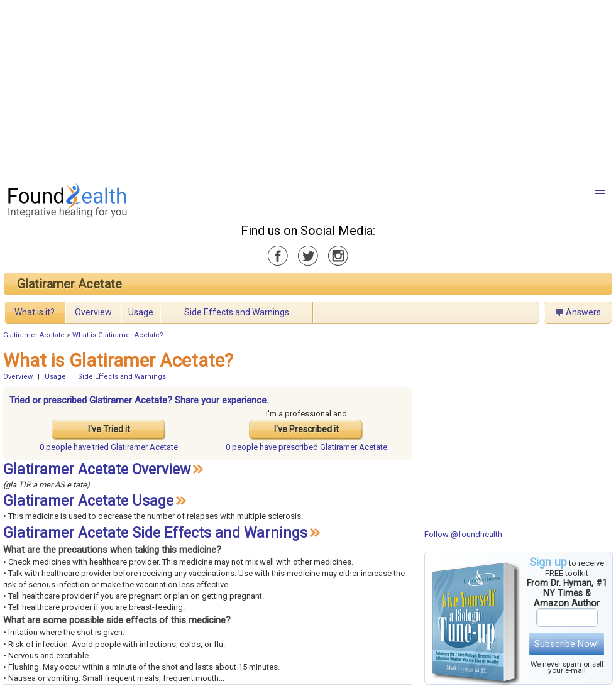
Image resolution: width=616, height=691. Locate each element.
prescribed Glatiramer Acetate (306, 447)
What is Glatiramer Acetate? (118, 335)
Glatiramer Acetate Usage (88, 501)
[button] (600, 194)
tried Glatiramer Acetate (109, 447)
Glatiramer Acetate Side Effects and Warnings (155, 533)
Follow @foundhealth (463, 534)
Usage (141, 312)
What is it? (35, 312)
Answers (583, 312)
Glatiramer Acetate (69, 284)
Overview (93, 312)
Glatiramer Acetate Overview (97, 470)
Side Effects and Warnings (237, 312)
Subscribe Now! (567, 644)
